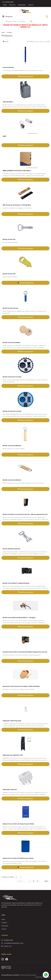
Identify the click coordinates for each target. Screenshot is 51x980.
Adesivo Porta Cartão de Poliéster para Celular (18, 858)
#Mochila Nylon (8, 102)
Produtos (12, 5)
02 (34, 881)
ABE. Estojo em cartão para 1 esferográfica (17, 205)
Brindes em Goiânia (13, 975)
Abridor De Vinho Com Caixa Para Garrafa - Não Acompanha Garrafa (25, 514)
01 (30, 881)
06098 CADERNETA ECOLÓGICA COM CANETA (17, 171)
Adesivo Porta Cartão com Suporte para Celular (18, 824)
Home (3, 32)
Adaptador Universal (10, 789)
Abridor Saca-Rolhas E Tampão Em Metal (16, 583)
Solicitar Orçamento (25, 76)
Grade (6, 41)
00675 (4, 136)
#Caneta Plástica (8, 67)
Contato (31, 5)
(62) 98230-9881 (9, 2)
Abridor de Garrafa (9, 239)
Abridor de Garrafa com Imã (12, 377)
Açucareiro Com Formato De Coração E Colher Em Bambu (21, 686)
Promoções (22, 5)
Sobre (5, 5)
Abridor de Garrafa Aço (10, 308)
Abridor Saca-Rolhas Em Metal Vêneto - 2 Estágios (19, 617)
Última (46, 881)
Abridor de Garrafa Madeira (12, 446)
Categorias (7, 16)
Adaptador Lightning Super (12, 721)
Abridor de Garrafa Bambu (12, 342)
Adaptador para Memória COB (13, 755)
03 (38, 881)
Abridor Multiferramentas (11, 549)
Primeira (20, 881)
